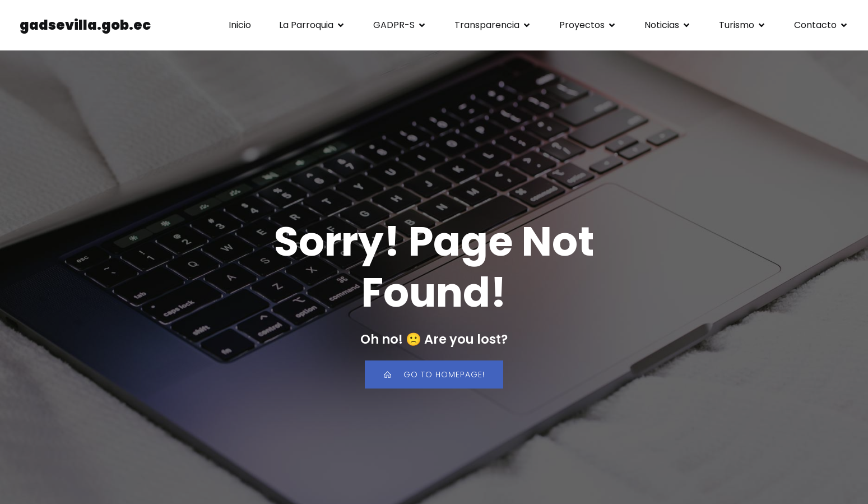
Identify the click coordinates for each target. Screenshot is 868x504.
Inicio (240, 25)
